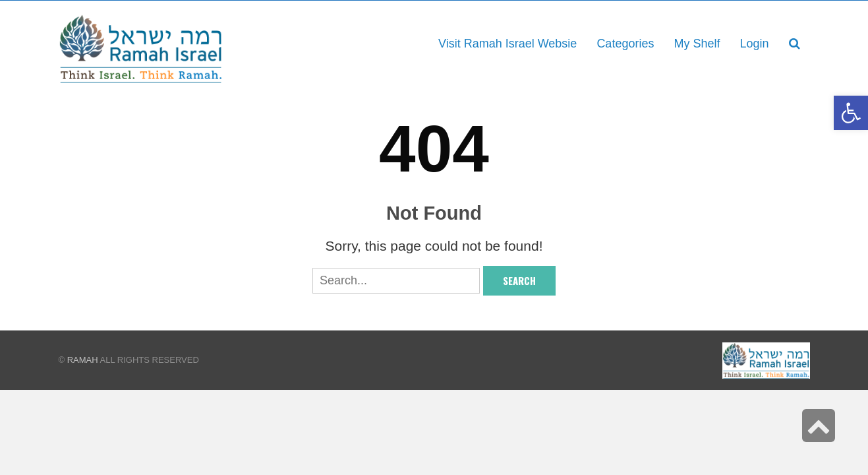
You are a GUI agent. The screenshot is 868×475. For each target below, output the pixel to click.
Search (519, 280)
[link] (697, 44)
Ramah (83, 360)
